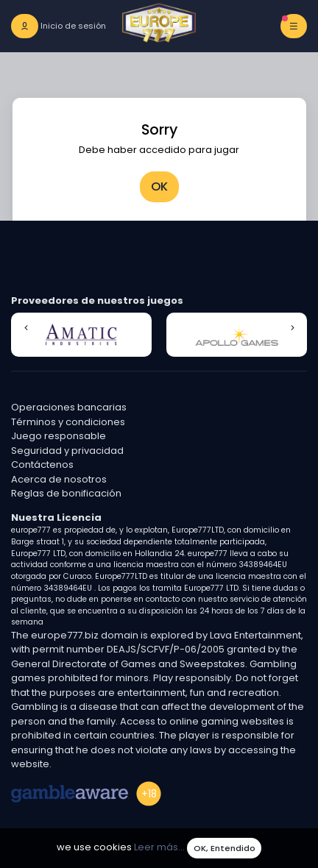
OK (159, 186)
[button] (26, 328)
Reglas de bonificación (66, 493)
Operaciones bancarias (69, 407)
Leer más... (159, 848)
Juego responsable (59, 436)
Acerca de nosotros (59, 479)
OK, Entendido (225, 848)
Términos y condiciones (68, 422)
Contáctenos (42, 465)
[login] (59, 26)
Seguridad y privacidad (67, 451)
